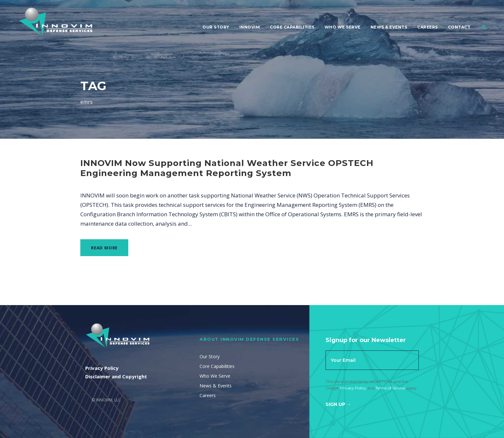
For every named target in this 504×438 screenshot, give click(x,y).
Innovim (250, 27)
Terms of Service (390, 388)
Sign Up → (338, 404)
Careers (428, 27)
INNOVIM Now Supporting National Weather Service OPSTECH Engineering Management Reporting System (227, 168)
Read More (104, 248)
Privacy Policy (353, 388)
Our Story (216, 27)
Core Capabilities (292, 27)
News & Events (389, 27)
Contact (459, 27)
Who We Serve (343, 27)
